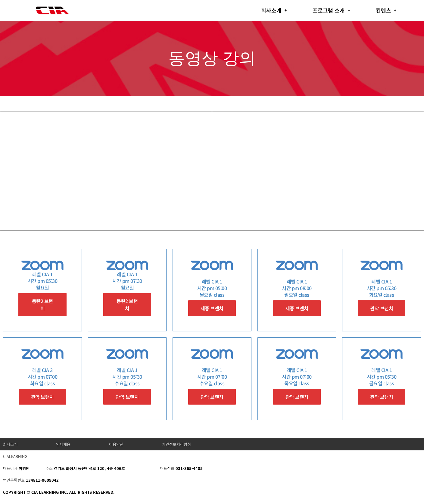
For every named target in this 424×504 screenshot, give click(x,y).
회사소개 (274, 10)
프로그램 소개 (331, 10)
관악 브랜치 (382, 308)
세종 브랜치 (212, 308)
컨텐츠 (386, 10)
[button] (274, 10)
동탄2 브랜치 (42, 305)
